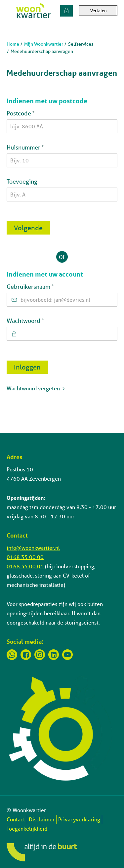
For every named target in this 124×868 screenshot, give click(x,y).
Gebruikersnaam (43, 286)
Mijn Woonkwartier (44, 44)
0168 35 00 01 (25, 566)
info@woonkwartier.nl (33, 548)
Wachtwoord (38, 320)
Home (13, 44)
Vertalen (98, 11)
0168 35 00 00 (25, 557)
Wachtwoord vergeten (33, 388)
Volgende (28, 228)
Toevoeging (22, 181)
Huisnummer (38, 147)
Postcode (34, 113)
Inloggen (27, 367)
